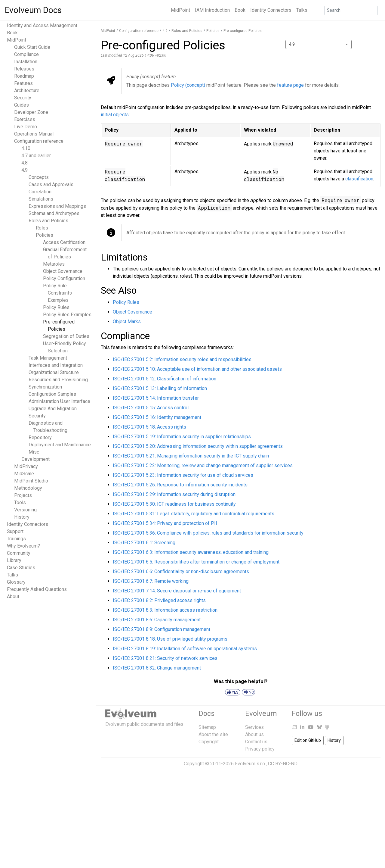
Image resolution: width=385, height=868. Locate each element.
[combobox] (319, 44)
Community (19, 553)
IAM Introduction (212, 10)
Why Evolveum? (23, 546)
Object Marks (127, 322)
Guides (22, 105)
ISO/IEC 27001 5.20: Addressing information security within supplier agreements (198, 446)
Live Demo (26, 127)
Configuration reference (39, 141)
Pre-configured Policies (243, 31)
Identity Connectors (271, 10)
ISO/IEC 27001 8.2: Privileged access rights (159, 600)
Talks (302, 10)
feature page (290, 85)
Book (240, 10)
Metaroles (54, 264)
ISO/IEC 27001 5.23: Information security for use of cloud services (183, 475)
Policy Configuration (64, 278)
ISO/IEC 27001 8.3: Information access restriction (165, 610)
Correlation (40, 192)
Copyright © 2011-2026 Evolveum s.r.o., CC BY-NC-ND (241, 764)
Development (35, 459)
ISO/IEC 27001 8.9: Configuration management (162, 629)
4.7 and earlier (36, 156)
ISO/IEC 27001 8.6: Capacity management (157, 620)
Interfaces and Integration (56, 365)
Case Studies (21, 568)
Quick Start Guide (32, 47)
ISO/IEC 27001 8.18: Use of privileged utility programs (170, 639)
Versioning (25, 510)
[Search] (351, 10)
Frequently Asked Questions (37, 589)
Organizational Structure (54, 372)
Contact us (256, 742)
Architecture (27, 91)
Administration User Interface (59, 401)
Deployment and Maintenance (60, 445)
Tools (20, 503)
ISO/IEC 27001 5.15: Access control (151, 408)
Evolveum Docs (33, 10)
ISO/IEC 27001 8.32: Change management (157, 668)
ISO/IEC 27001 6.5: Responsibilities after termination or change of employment (196, 562)
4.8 (25, 163)
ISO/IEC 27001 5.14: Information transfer (156, 398)
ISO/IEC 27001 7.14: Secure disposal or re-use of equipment (177, 591)
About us (254, 734)
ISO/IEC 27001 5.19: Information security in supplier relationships (182, 437)
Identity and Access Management (42, 25)
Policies (45, 235)
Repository (40, 437)
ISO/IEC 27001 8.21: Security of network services (165, 658)
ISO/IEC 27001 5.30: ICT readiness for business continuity (174, 504)
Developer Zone (31, 112)
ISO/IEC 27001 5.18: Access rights (149, 427)
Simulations (41, 199)
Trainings (16, 539)
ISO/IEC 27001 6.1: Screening (144, 543)
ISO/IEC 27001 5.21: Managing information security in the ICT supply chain (191, 456)
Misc (34, 452)
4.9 (25, 170)
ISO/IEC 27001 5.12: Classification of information (165, 379)
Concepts (39, 177)
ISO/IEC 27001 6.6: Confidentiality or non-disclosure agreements (181, 571)
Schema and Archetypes (54, 213)
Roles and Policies (48, 221)
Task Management (48, 358)
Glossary (16, 582)
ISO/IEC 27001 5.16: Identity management (157, 417)
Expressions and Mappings (57, 206)
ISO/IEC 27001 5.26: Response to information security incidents (180, 485)
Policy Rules (56, 307)
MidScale (24, 474)
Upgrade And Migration (53, 409)
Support (15, 531)
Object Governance (63, 271)
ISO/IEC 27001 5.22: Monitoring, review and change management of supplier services (203, 465)
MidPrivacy (26, 466)
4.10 (26, 148)
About (13, 596)
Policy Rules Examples (67, 315)
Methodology (28, 488)
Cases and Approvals (51, 184)
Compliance (26, 54)
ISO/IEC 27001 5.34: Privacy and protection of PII (165, 523)
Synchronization (45, 387)
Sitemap (207, 727)
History (22, 517)
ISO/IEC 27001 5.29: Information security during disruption (174, 494)
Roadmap (24, 76)
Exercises (25, 119)
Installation (26, 62)
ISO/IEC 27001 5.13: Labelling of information (160, 388)
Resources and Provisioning (58, 380)
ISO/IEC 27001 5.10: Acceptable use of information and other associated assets (197, 369)
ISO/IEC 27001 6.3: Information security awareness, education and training (191, 552)
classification (359, 179)
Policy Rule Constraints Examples (57, 293)
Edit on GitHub (308, 740)
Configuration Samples (52, 394)
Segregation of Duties (66, 336)
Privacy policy (260, 749)
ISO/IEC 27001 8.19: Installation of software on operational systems (185, 649)
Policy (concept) (188, 85)
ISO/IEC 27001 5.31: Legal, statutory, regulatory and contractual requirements (194, 514)
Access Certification (64, 242)
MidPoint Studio (31, 481)
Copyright (209, 742)
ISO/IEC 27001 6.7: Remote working (151, 581)
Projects (23, 495)
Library (14, 560)
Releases (24, 69)
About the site (213, 734)
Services (254, 727)
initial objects (115, 115)
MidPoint (180, 10)
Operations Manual (34, 134)
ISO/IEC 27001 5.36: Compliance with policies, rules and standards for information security (208, 533)
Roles (42, 228)
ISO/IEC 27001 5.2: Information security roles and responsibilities (182, 359)
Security (23, 98)
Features (23, 83)
